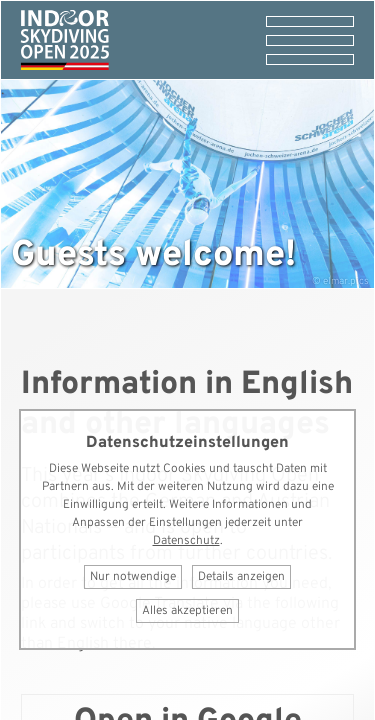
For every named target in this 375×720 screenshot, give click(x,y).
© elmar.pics (340, 281)
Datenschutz (186, 541)
